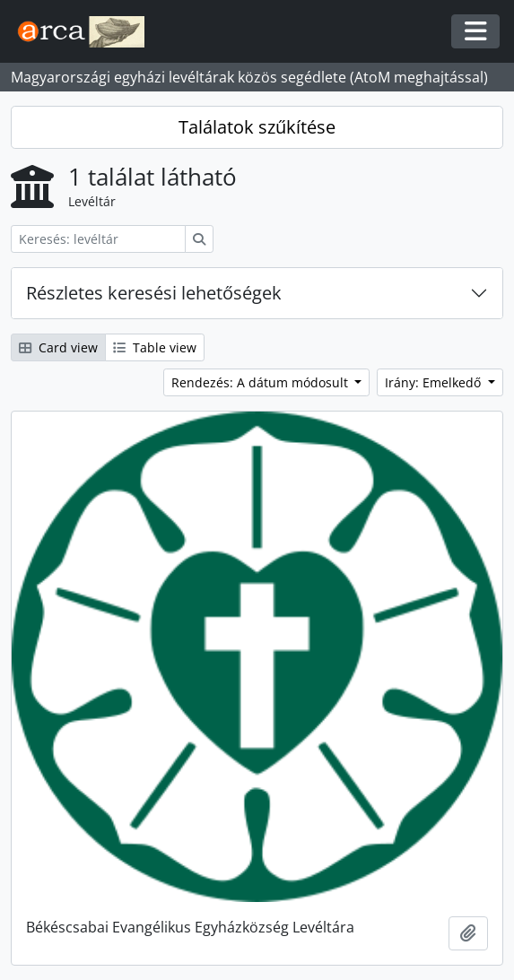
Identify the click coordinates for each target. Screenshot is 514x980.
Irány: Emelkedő (435, 382)
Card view (58, 347)
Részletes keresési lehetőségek (154, 293)
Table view (155, 347)
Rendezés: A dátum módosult (261, 382)
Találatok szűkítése (257, 127)
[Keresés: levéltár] (98, 239)
